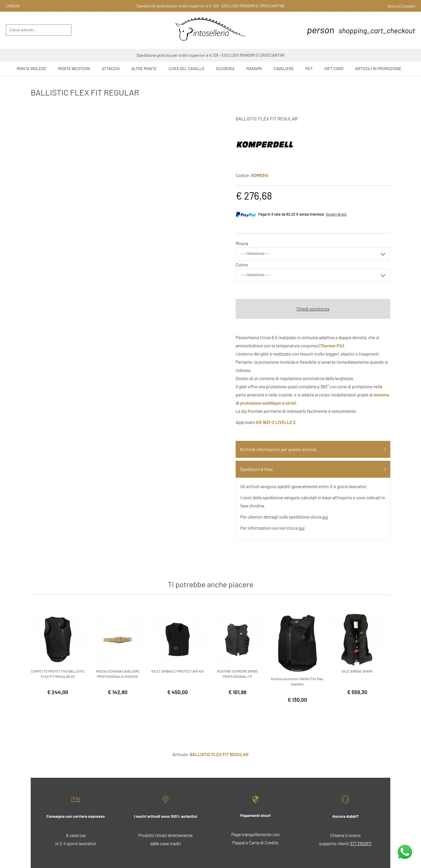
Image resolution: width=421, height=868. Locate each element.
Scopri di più (336, 214)
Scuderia (225, 69)
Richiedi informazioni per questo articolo (278, 449)
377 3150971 (361, 843)
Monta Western (74, 69)
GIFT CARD (334, 69)
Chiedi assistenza (313, 309)
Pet (309, 69)
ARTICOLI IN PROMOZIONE (378, 69)
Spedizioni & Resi (256, 469)
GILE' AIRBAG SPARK (357, 671)
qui (325, 517)
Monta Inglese (31, 69)
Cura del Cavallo (187, 69)
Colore (242, 265)
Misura (242, 243)
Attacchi (111, 69)
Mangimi (254, 69)
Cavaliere (284, 69)
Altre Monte (144, 69)
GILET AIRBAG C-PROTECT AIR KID (177, 671)
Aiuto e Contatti (401, 6)
